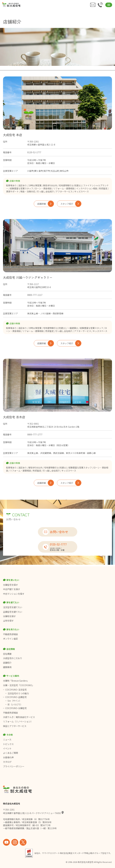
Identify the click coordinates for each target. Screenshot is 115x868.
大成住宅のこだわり (13, 658)
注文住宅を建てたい (13, 607)
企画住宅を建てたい (13, 612)
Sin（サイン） (14, 701)
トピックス (8, 744)
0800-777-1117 (35, 295)
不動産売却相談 (10, 634)
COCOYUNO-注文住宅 (16, 690)
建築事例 (7, 667)
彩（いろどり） (15, 704)
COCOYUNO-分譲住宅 (16, 708)
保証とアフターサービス (15, 726)
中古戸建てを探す (12, 589)
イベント (7, 748)
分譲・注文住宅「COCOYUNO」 (19, 685)
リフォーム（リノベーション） (18, 721)
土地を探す (8, 621)
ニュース (7, 740)
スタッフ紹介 (71, 204)
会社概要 (7, 654)
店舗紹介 (7, 663)
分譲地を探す (9, 616)
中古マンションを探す (14, 594)
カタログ (7, 762)
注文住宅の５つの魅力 (18, 693)
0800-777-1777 (35, 434)
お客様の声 (8, 757)
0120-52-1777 (34, 152)
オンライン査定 (10, 639)
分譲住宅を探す (10, 585)
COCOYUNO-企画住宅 (16, 697)
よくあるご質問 (10, 753)
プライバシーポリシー (14, 766)
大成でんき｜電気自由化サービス (19, 717)
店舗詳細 (46, 204)
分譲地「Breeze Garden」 (16, 681)
